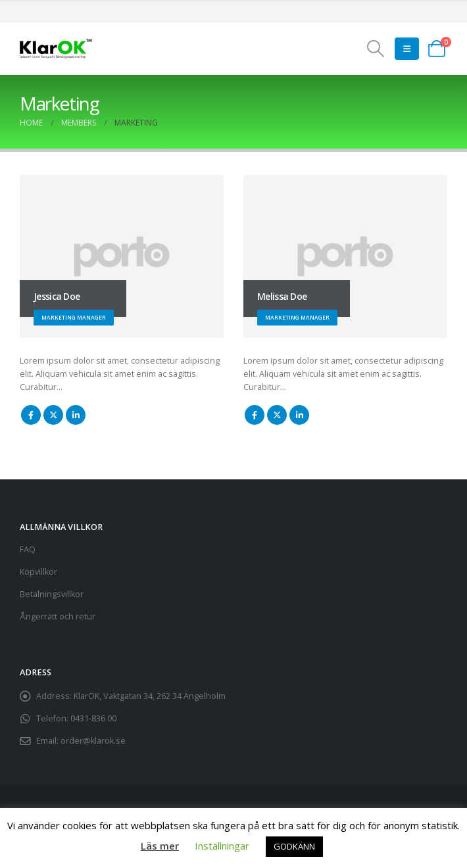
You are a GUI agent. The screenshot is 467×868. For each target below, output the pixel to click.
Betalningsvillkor (52, 594)
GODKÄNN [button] (294, 846)
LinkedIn (76, 415)
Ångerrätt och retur (58, 616)
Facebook (31, 415)
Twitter (53, 415)
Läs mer (160, 846)
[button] (376, 49)
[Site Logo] (56, 49)
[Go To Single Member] (122, 256)
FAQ (28, 549)
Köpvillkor (38, 572)
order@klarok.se (93, 741)
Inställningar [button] (222, 846)
